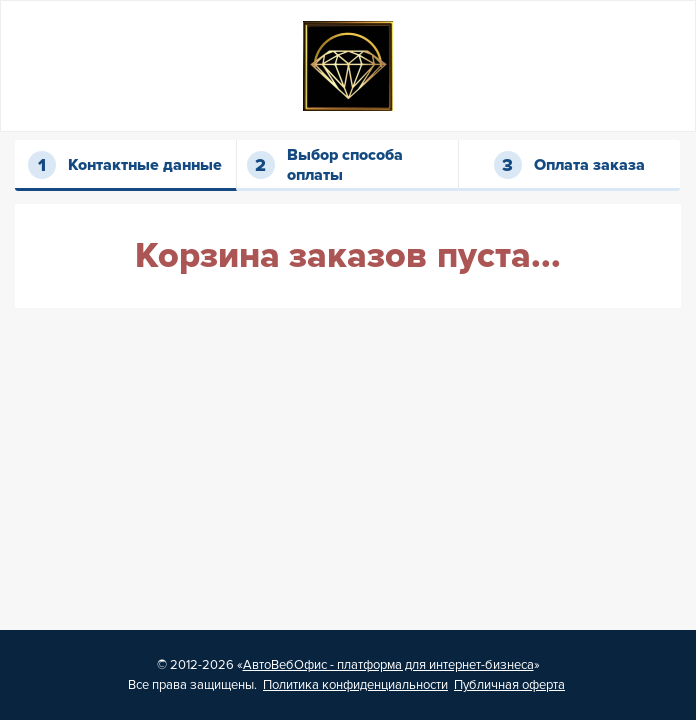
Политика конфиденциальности (355, 685)
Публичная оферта (509, 685)
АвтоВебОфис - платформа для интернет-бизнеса (388, 665)
